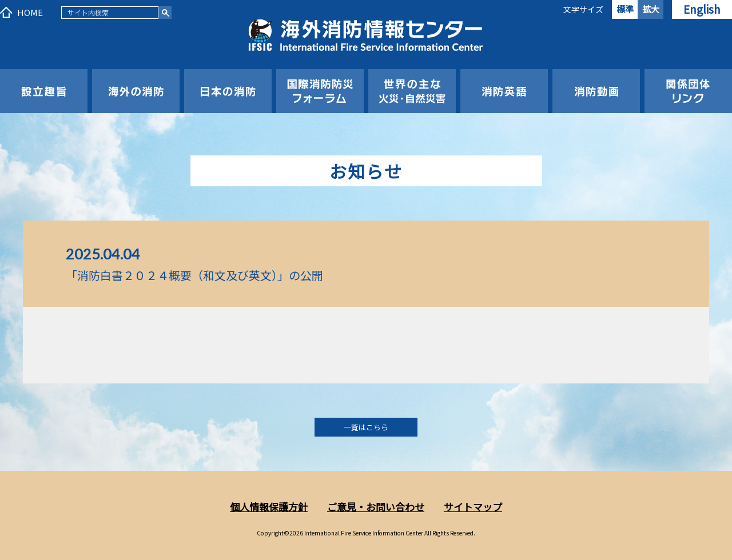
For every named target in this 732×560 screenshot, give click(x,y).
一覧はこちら (366, 427)
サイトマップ (473, 507)
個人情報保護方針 (269, 507)
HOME (30, 12)
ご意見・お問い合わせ (376, 507)
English (702, 9)
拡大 (651, 9)
